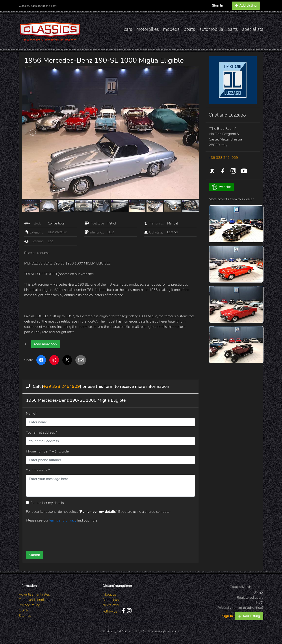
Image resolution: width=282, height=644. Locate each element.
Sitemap (25, 616)
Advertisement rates (34, 595)
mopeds (171, 29)
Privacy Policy (29, 605)
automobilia (211, 29)
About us (109, 595)
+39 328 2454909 (61, 386)
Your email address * (42, 432)
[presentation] (103, 535)
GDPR (23, 610)
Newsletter (111, 605)
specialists (253, 29)
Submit (34, 555)
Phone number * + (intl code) (48, 451)
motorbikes (148, 29)
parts (233, 29)
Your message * (38, 470)
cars (128, 29)
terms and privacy (63, 520)
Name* (31, 414)
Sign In (217, 5)
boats (189, 29)
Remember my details (47, 503)
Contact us (111, 600)
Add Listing (246, 5)
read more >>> (46, 344)
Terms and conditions (35, 600)
